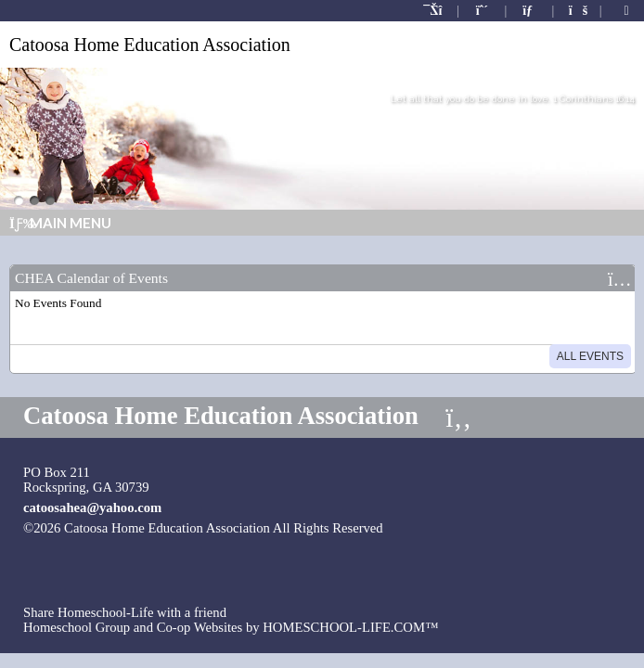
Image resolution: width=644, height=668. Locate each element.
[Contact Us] (530, 11)
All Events (590, 356)
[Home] (434, 11)
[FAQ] (577, 11)
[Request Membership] (483, 11)
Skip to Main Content (459, 528)
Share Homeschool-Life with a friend (125, 612)
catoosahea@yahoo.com (92, 507)
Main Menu (60, 223)
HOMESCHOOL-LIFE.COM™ (350, 627)
